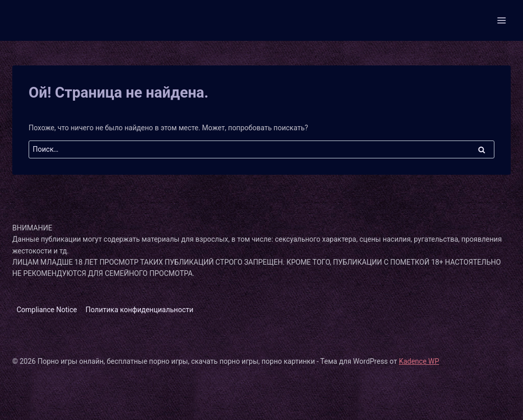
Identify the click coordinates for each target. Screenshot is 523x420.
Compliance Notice (46, 310)
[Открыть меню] (501, 20)
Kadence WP (419, 361)
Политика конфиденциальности (140, 310)
